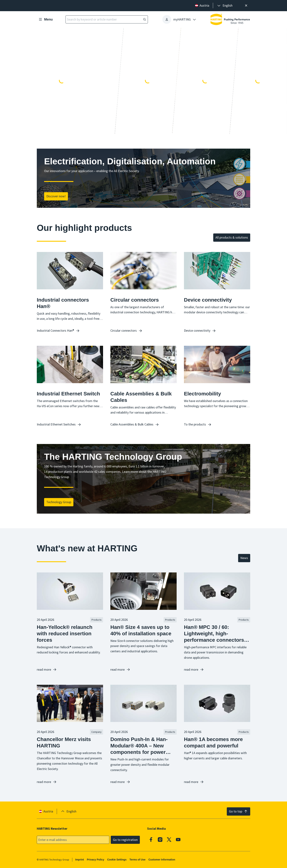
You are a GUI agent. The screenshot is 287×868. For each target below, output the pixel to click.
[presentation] (225, 6)
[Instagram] (160, 839)
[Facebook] (151, 839)
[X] (169, 839)
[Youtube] (178, 839)
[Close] (246, 6)
